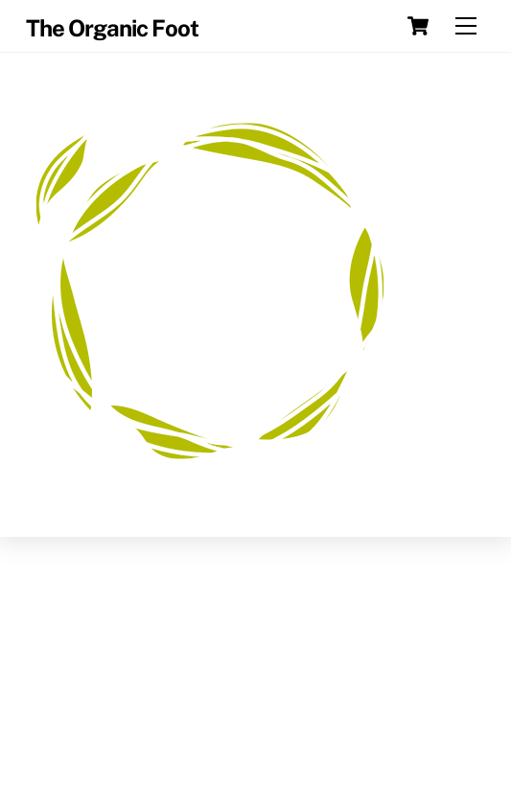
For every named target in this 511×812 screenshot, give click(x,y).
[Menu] (466, 26)
